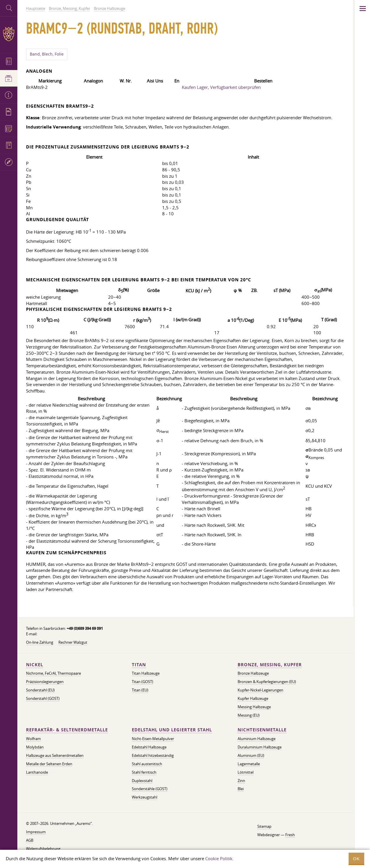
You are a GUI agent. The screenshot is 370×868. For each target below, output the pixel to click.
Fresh (290, 835)
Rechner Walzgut (73, 642)
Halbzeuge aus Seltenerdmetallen (55, 755)
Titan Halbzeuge (146, 673)
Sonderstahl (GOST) (43, 698)
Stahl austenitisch (147, 764)
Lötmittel (246, 772)
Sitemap (264, 826)
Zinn (241, 781)
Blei (241, 789)
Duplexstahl (142, 781)
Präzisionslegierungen (45, 682)
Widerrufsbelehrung (43, 849)
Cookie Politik (219, 858)
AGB (30, 840)
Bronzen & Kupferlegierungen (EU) (267, 682)
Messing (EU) (249, 715)
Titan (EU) (140, 690)
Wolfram (33, 739)
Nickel (35, 665)
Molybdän (35, 747)
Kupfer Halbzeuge (253, 698)
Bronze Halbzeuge (253, 673)
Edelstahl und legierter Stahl (172, 730)
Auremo (9, 34)
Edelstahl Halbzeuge (149, 747)
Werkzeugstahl (145, 797)
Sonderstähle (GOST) (150, 789)
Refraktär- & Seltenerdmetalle (67, 730)
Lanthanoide (37, 772)
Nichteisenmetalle (262, 730)
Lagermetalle (249, 764)
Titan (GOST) (143, 682)
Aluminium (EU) (251, 755)
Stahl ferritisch (144, 772)
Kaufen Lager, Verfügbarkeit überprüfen (221, 87)
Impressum (36, 832)
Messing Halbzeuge (254, 707)
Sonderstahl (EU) (40, 690)
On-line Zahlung (40, 642)
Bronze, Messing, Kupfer (270, 665)
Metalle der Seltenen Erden (49, 764)
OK (356, 859)
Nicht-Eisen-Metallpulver (153, 739)
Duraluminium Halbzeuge (260, 747)
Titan (139, 665)
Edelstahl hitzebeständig (153, 755)
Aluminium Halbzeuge (257, 739)
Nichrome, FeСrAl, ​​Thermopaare (53, 673)
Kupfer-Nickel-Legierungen (260, 690)
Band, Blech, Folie (47, 54)
